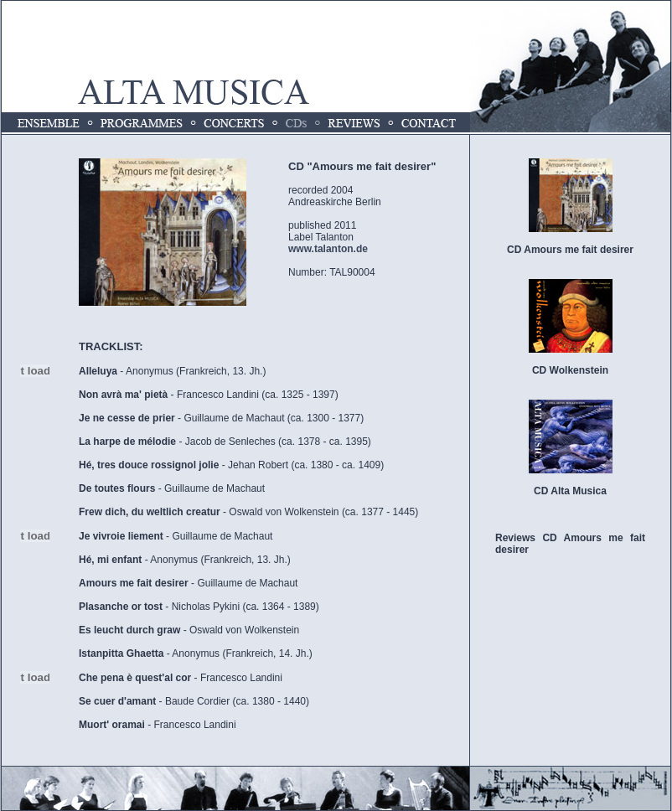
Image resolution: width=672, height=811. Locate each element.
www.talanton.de (328, 249)
